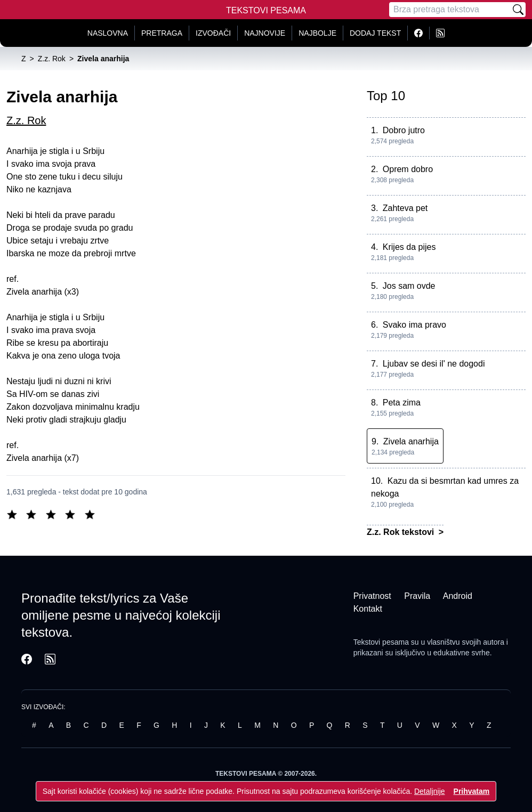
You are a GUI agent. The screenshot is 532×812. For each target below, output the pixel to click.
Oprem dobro (408, 169)
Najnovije (265, 33)
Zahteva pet (405, 208)
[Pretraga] (450, 10)
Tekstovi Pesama (266, 10)
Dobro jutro (404, 130)
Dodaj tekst (375, 33)
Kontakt (368, 609)
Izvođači (213, 33)
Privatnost (372, 596)
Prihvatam (472, 791)
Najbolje (317, 33)
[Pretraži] (518, 10)
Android (458, 596)
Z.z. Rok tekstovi (402, 532)
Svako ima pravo (414, 325)
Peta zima (402, 403)
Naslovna (108, 33)
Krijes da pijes (409, 247)
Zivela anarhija (411, 441)
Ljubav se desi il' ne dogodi (434, 364)
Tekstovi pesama (381, 642)
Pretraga (162, 33)
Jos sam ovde (409, 286)
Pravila (417, 596)
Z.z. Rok (26, 120)
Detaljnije (430, 791)
